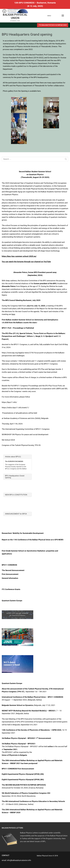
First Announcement (10, 574)
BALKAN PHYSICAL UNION (15, 16)
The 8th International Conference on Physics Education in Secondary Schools (33, 801)
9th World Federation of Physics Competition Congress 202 (26, 793)
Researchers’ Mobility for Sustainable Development (23, 533)
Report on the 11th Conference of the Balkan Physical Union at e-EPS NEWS (33, 540)
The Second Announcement (13, 570)
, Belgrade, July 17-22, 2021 (28, 705)
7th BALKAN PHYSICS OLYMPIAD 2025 (53, 25)
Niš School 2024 (8, 440)
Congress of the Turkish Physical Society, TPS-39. (21, 445)
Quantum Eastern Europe (12, 601)
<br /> (18, 462)
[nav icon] (63, 16)
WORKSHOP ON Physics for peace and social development (25, 434)
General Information (10, 578)
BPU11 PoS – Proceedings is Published (18, 328)
